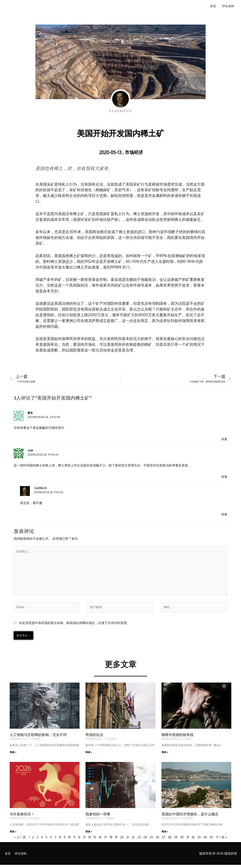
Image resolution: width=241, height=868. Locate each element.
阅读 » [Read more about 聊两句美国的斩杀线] (165, 755)
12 (77, 840)
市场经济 (134, 152)
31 (189, 840)
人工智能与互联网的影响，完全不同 (38, 738)
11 (73, 840)
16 (99, 840)
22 (133, 840)
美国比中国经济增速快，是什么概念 (190, 817)
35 (213, 840)
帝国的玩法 (94, 738)
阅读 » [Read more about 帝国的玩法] (89, 755)
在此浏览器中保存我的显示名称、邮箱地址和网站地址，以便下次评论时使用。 (74, 625)
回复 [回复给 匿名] (224, 439)
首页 (212, 6)
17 (104, 840)
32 (195, 840)
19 (115, 840)
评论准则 (228, 6)
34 (207, 840)
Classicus (41, 488)
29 (177, 840)
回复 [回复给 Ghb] (224, 477)
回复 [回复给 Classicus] (224, 515)
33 (201, 840)
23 (139, 840)
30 (183, 840)
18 (110, 840)
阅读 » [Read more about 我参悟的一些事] (89, 834)
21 (127, 840)
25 (152, 840)
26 (158, 840)
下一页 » (223, 840)
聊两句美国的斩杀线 (177, 738)
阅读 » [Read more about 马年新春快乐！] (13, 834)
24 (145, 840)
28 (171, 840)
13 (83, 840)
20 (121, 840)
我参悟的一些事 (98, 817)
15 (93, 840)
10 (68, 840)
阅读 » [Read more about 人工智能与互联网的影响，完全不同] (13, 755)
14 (88, 840)
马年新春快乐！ (22, 817)
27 (164, 840)
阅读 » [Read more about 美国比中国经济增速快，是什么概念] (165, 834)
